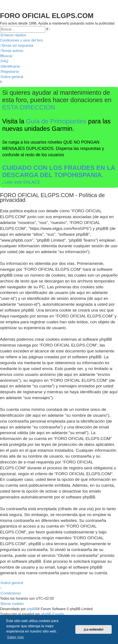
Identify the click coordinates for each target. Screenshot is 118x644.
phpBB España (53, 614)
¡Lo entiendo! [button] (94, 629)
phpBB (32, 609)
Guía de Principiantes (56, 121)
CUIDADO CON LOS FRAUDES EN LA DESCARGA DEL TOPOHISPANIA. (59, 171)
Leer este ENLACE (22, 182)
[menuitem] (21, 40)
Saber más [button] (15, 637)
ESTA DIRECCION (29, 107)
